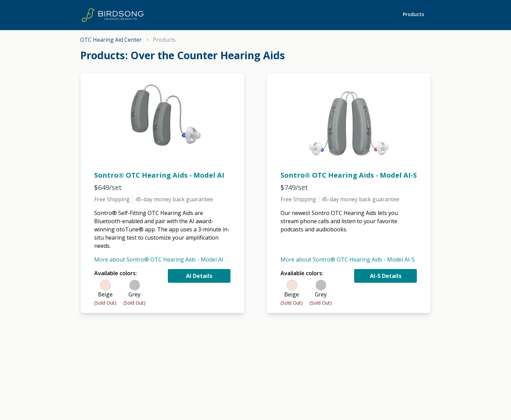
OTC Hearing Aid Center (111, 40)
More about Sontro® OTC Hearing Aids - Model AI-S (348, 259)
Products (413, 14)
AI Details (199, 276)
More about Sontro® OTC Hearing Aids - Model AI (159, 259)
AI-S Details (386, 276)
